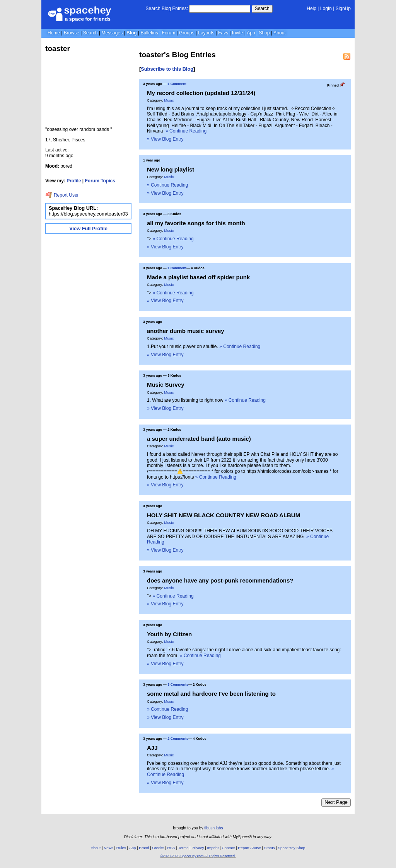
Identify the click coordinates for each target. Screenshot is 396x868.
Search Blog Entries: (167, 8)
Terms (183, 848)
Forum (169, 33)
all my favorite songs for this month (196, 223)
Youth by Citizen (169, 634)
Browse (72, 33)
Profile (74, 181)
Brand (144, 848)
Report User (62, 195)
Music (169, 100)
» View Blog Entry (165, 139)
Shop (264, 33)
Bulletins (149, 33)
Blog (132, 33)
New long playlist (171, 169)
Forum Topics (100, 181)
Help (312, 8)
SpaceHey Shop (292, 848)
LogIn (326, 8)
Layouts (206, 33)
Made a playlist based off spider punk (198, 277)
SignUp (343, 8)
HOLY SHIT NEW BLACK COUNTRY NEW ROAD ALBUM (224, 515)
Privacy (198, 848)
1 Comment (177, 84)
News (108, 848)
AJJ (152, 748)
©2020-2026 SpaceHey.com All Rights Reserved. (198, 856)
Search (262, 8)
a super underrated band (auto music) (199, 439)
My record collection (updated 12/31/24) (201, 93)
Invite (238, 33)
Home (54, 33)
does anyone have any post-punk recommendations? (220, 580)
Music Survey (166, 385)
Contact (229, 848)
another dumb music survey (186, 331)
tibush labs (213, 828)
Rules (121, 848)
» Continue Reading (186, 131)
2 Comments (178, 739)
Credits (158, 848)
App (251, 33)
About (279, 33)
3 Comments (178, 685)
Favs (223, 33)
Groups (187, 33)
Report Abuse (249, 848)
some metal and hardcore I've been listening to (211, 694)
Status (270, 848)
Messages (112, 33)
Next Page (336, 802)
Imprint (213, 848)
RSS (171, 848)
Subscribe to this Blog (167, 69)
